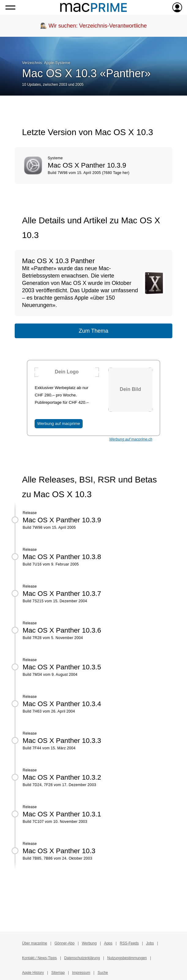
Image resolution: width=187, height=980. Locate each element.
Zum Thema (93, 331)
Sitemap (58, 973)
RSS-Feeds (129, 943)
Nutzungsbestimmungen (127, 958)
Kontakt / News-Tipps (39, 958)
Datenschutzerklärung (82, 958)
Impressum (81, 973)
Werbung (89, 943)
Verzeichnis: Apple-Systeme (46, 63)
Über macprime (35, 943)
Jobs (150, 943)
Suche (103, 973)
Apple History (33, 973)
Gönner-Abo (64, 943)
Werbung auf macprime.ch (131, 439)
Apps (108, 943)
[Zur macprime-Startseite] (93, 7)
